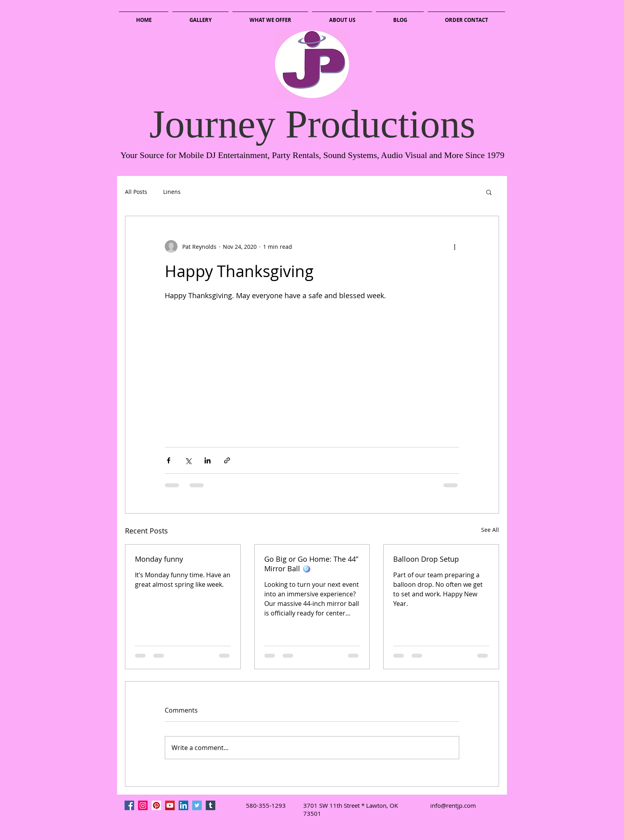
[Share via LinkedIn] (208, 460)
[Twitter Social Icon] (197, 805)
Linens (172, 192)
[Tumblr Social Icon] (211, 805)
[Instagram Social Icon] (143, 805)
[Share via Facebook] (169, 460)
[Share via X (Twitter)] (188, 460)
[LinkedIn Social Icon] (183, 805)
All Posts (136, 192)
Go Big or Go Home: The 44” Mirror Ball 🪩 (311, 564)
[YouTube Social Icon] (170, 805)
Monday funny (159, 559)
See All (490, 530)
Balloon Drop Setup (426, 559)
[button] (489, 192)
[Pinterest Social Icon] (156, 805)
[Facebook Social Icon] (129, 805)
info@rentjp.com (453, 805)
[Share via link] (227, 460)
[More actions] (454, 246)
